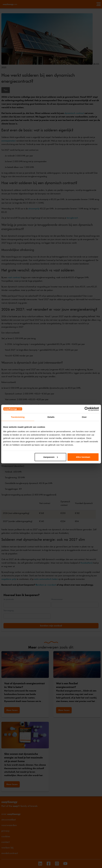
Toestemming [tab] (18, 417)
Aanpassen (51, 457)
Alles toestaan (83, 457)
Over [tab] (84, 417)
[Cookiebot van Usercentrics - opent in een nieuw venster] (87, 409)
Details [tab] (51, 417)
